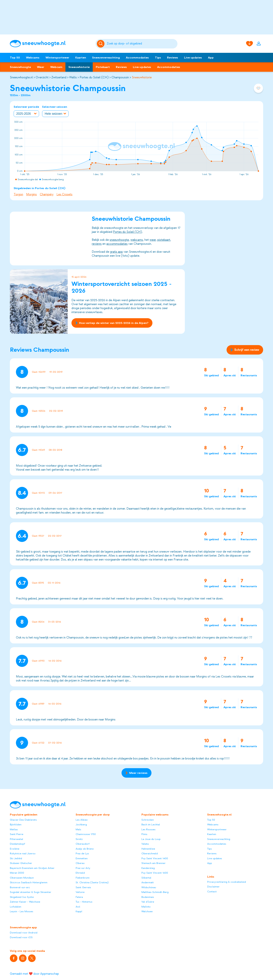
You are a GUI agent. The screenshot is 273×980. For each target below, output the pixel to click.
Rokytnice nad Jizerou (23, 853)
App (211, 58)
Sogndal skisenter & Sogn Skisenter (31, 892)
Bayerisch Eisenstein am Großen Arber (32, 868)
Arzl (78, 907)
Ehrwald (80, 873)
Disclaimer (213, 887)
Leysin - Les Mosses (22, 911)
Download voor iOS (21, 937)
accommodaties (117, 244)
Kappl (79, 911)
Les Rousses (148, 829)
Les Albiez (82, 820)
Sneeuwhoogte (20, 67)
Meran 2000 (17, 873)
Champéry (47, 194)
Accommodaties (137, 58)
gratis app (116, 252)
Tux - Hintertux (84, 902)
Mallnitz (146, 907)
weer (153, 240)
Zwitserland (59, 77)
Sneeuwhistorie (79, 67)
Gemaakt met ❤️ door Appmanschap (34, 974)
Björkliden (16, 824)
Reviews (173, 58)
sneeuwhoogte (119, 240)
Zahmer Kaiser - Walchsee (25, 902)
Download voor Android (24, 933)
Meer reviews (136, 773)
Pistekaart (103, 67)
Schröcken (148, 820)
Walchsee (147, 911)
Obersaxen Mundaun (22, 878)
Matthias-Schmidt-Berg (155, 892)
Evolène (15, 849)
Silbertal (146, 878)
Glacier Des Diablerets (23, 820)
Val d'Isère (148, 902)
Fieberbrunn (83, 878)
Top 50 (15, 58)
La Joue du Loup (151, 839)
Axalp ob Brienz (85, 849)
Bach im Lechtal (151, 824)
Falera (79, 897)
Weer (41, 67)
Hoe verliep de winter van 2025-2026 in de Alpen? (112, 323)
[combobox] (141, 44)
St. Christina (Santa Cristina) (92, 882)
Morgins (31, 194)
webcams (137, 240)
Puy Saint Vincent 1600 (155, 873)
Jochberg (81, 824)
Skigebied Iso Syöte (22, 897)
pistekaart (164, 240)
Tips (158, 58)
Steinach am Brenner (153, 863)
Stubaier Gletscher (21, 863)
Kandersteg (148, 868)
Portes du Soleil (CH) (94, 77)
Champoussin (120, 77)
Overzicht (42, 77)
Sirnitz (79, 839)
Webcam (56, 67)
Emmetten (82, 858)
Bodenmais (148, 897)
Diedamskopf (17, 844)
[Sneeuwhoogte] (51, 44)
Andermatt (148, 882)
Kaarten (81, 58)
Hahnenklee (148, 849)
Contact (212, 892)
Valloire (80, 892)
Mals (78, 829)
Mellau (14, 829)
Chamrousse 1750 (86, 834)
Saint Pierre (17, 834)
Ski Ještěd (16, 858)
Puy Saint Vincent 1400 (155, 858)
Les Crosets (64, 194)
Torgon (18, 194)
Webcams (33, 58)
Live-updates (142, 67)
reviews (97, 244)
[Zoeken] (141, 44)
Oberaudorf (83, 844)
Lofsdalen (16, 907)
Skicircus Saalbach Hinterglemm (29, 882)
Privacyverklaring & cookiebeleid (227, 882)
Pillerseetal (16, 839)
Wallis (73, 77)
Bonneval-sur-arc (20, 887)
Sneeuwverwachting (106, 58)
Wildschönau (149, 887)
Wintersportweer (57, 58)
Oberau (80, 863)
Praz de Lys (82, 853)
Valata (145, 844)
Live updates (193, 58)
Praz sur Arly (83, 868)
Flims (144, 834)
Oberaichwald (150, 853)
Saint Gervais (83, 887)
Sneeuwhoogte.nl (21, 77)
